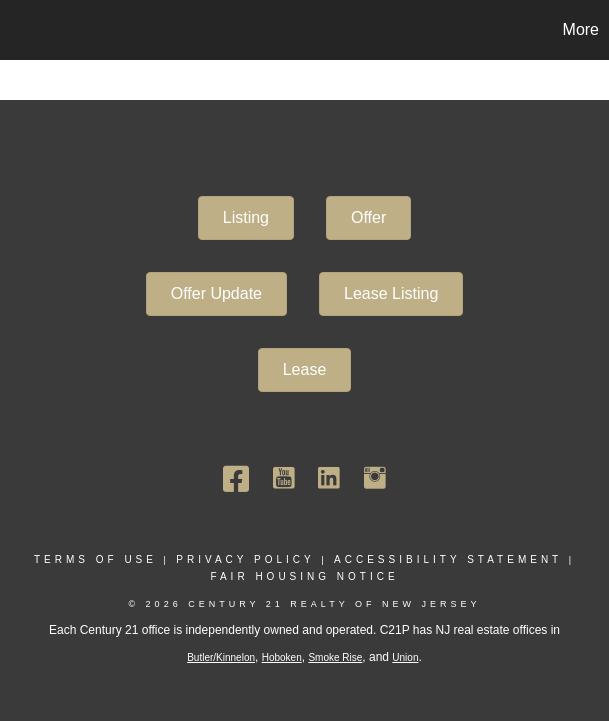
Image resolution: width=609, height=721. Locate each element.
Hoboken (282, 657)
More (581, 29)
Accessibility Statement (448, 559)
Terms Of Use (95, 559)
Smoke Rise (335, 657)
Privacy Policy (245, 559)
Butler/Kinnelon (221, 657)
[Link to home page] (25, 30)
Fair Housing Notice (304, 576)
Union (405, 657)
